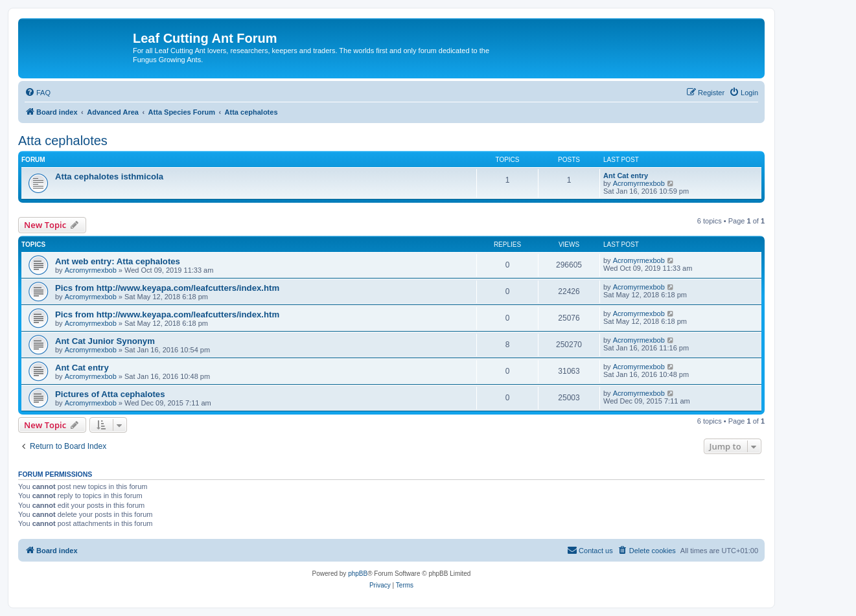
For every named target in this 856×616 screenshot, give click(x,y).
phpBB (358, 574)
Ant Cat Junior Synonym (105, 341)
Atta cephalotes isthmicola (109, 177)
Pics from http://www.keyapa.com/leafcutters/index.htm (167, 288)
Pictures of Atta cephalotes (110, 394)
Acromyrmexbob (639, 183)
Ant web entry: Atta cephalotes (118, 261)
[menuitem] (38, 93)
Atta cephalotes (63, 141)
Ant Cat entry (626, 176)
